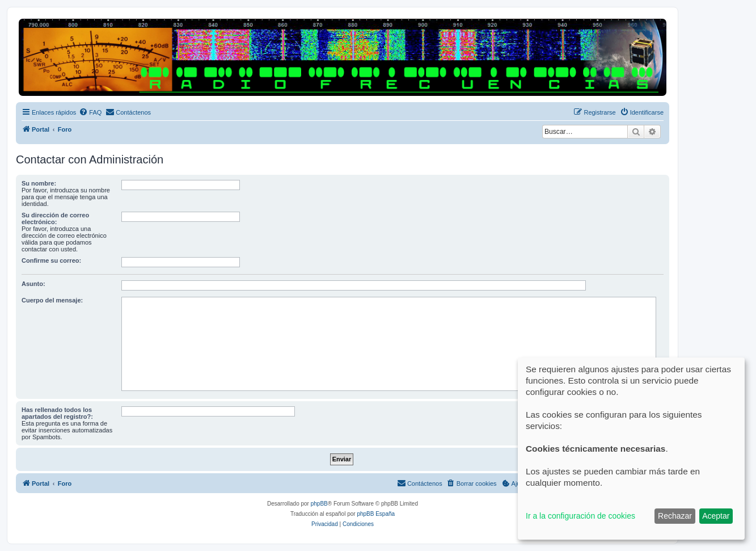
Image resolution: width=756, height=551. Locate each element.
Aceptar (716, 516)
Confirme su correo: (51, 260)
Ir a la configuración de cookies (580, 516)
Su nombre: (39, 183)
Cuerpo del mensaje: (52, 300)
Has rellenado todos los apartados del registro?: (57, 413)
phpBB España (376, 514)
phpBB (319, 504)
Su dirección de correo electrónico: (55, 218)
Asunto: (33, 284)
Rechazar (675, 516)
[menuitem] (90, 112)
